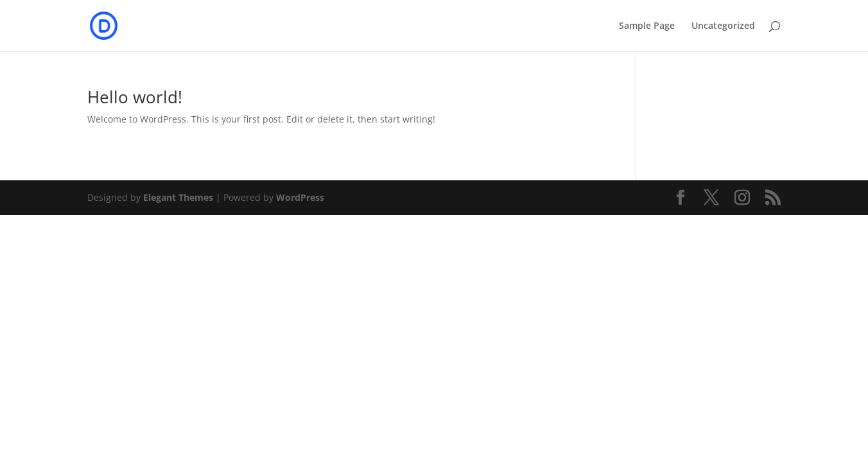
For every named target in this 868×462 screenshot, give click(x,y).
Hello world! (135, 97)
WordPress (300, 197)
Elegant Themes (178, 197)
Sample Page (647, 26)
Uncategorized (723, 26)
